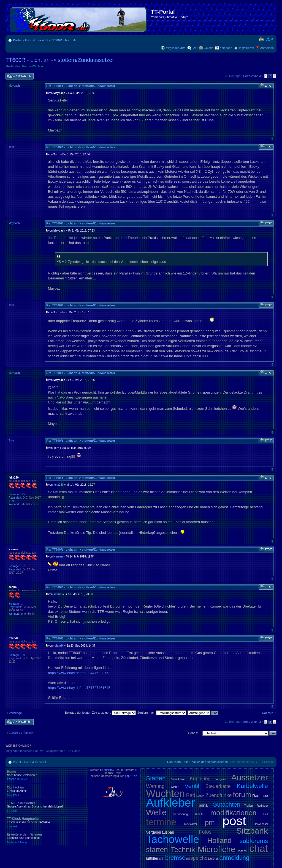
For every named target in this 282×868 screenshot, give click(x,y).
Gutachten (226, 805)
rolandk (58, 646)
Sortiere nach (162, 713)
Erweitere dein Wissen (47, 838)
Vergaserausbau (160, 832)
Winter (174, 787)
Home (47, 775)
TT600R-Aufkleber (47, 807)
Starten (156, 778)
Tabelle (199, 814)
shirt (162, 859)
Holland (219, 840)
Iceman (58, 557)
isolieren (213, 859)
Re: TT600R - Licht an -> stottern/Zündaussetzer (81, 86)
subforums (254, 841)
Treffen (249, 806)
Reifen (200, 796)
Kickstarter (190, 824)
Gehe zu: (194, 733)
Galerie (209, 48)
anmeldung (234, 858)
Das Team (174, 762)
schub (57, 594)
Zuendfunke (219, 795)
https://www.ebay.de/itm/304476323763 (79, 673)
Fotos (205, 832)
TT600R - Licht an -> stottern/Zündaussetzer (60, 60)
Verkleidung (181, 814)
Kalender (226, 48)
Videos (242, 851)
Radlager (262, 806)
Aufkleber (170, 803)
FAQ (195, 48)
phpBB (108, 770)
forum (242, 795)
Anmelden (267, 48)
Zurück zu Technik (21, 733)
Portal (17, 40)
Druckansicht (261, 39)
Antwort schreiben (20, 76)
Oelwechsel (261, 824)
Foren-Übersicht (36, 40)
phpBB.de (131, 776)
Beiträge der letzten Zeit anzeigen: (101, 713)
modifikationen (234, 813)
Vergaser (221, 779)
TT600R (56, 40)
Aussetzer (250, 777)
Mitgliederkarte (175, 48)
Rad (191, 795)
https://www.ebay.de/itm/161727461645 (79, 688)
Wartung (155, 786)
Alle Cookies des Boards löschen (206, 762)
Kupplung (200, 779)
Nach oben (272, 139)
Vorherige (15, 713)
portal (204, 805)
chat (259, 849)
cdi (188, 859)
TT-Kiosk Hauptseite (47, 822)
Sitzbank (252, 831)
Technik (70, 40)
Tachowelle (173, 839)
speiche (199, 858)
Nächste (268, 713)
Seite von (252, 76)
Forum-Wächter (33, 66)
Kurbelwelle (252, 786)
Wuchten (165, 794)
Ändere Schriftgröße (270, 39)
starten (157, 850)
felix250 (59, 485)
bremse (175, 858)
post (234, 821)
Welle (156, 812)
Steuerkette (218, 786)
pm (210, 823)
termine (161, 822)
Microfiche (217, 849)
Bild (266, 814)
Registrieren (246, 48)
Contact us (47, 791)
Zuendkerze (178, 779)
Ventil (192, 786)
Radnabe (260, 796)
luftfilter (152, 858)
